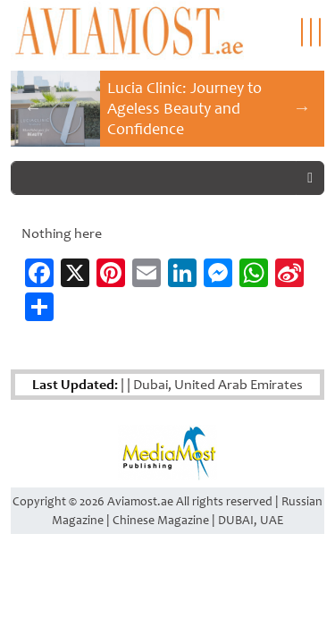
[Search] (154, 178)
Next (302, 107)
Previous (33, 107)
